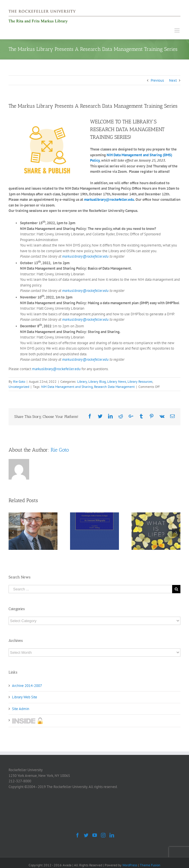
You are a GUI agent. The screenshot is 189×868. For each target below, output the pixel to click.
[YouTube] (95, 835)
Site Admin (21, 709)
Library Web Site (25, 697)
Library (82, 381)
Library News (117, 381)
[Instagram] (103, 835)
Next (173, 80)
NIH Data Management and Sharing (67, 387)
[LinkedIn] (112, 835)
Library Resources (140, 381)
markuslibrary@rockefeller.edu (109, 200)
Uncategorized (19, 387)
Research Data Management (114, 387)
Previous (157, 80)
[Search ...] (90, 589)
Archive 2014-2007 (27, 686)
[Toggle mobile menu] (177, 30)
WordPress (130, 865)
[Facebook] (77, 835)
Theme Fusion (150, 865)
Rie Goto (19, 381)
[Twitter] (86, 835)
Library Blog (97, 381)
